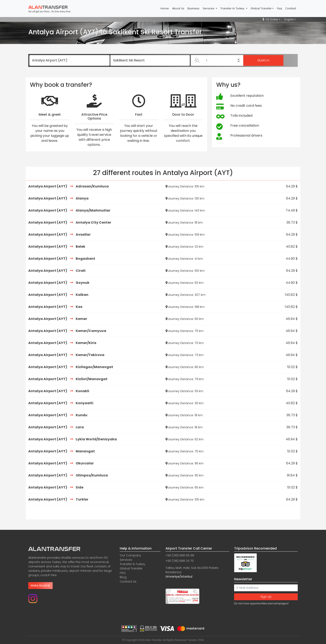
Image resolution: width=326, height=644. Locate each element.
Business (193, 8)
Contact (291, 8)
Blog (123, 577)
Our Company (130, 555)
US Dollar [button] (270, 19)
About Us (178, 8)
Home (165, 8)
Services (126, 560)
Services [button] (209, 8)
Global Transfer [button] (261, 8)
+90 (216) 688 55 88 (180, 555)
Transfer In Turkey (132, 564)
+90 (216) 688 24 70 (180, 561)
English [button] (289, 19)
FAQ (123, 573)
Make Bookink (40, 585)
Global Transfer (131, 568)
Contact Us (128, 582)
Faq (279, 8)
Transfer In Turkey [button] (233, 8)
